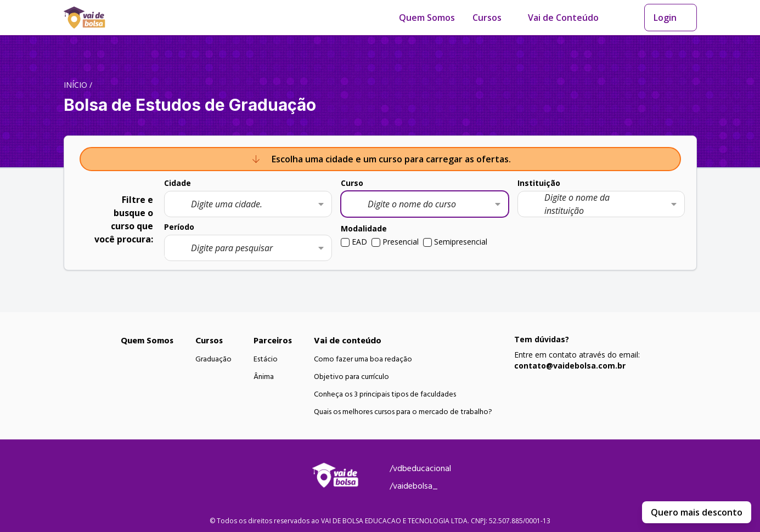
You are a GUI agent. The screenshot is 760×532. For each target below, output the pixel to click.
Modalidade (364, 228)
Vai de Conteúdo (563, 18)
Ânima (264, 377)
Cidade (178, 183)
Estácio (266, 359)
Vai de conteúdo (348, 341)
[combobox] (248, 204)
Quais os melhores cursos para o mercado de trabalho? (403, 412)
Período (179, 227)
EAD (359, 242)
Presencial (401, 242)
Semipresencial (461, 242)
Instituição (539, 183)
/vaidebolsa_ (414, 486)
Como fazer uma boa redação (363, 359)
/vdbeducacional (420, 468)
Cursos (487, 18)
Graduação (213, 359)
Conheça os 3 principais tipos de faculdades (385, 394)
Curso (352, 183)
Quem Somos (427, 18)
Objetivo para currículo (351, 377)
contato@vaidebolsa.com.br (570, 366)
